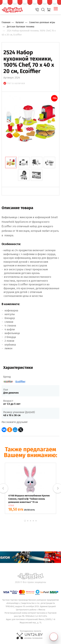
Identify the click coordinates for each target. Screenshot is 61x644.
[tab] (11, 162)
